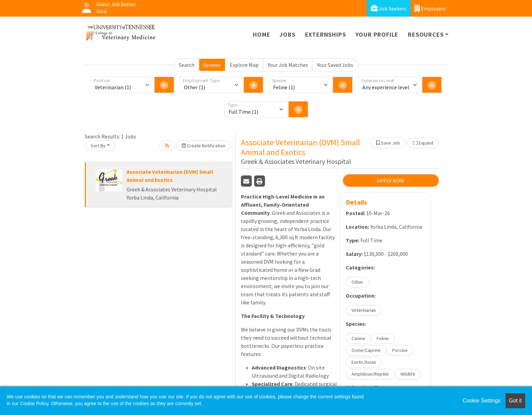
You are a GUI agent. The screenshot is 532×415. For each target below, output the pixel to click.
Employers (430, 8)
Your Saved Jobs (335, 65)
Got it (515, 401)
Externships (326, 34)
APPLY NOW (391, 181)
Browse (212, 65)
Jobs (287, 34)
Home (261, 34)
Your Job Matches (288, 65)
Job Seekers (389, 8)
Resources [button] (426, 34)
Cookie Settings (481, 401)
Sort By (98, 146)
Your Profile (377, 34)
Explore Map (244, 65)
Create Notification (204, 146)
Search (187, 65)
